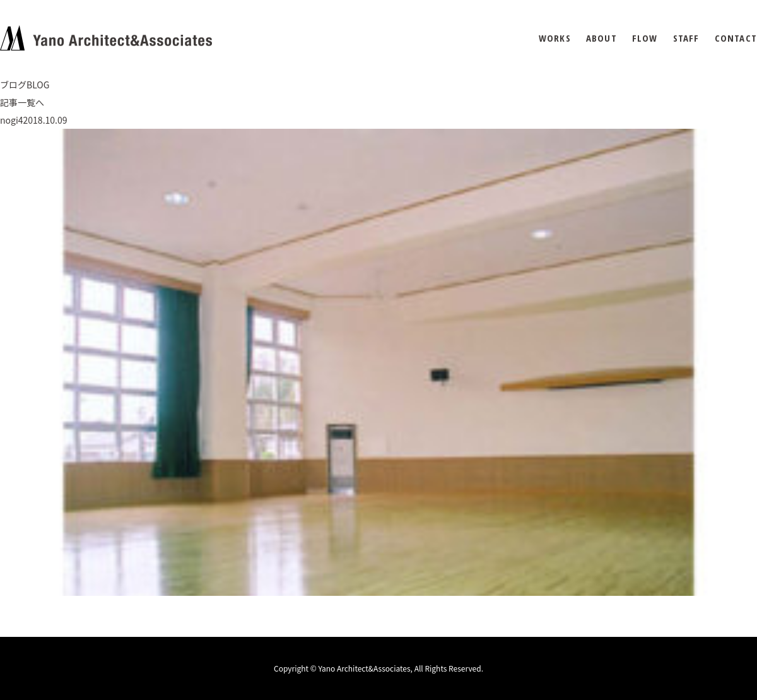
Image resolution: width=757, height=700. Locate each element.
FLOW (645, 38)
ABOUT (601, 38)
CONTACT (736, 38)
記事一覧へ (22, 102)
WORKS (555, 38)
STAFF (686, 38)
